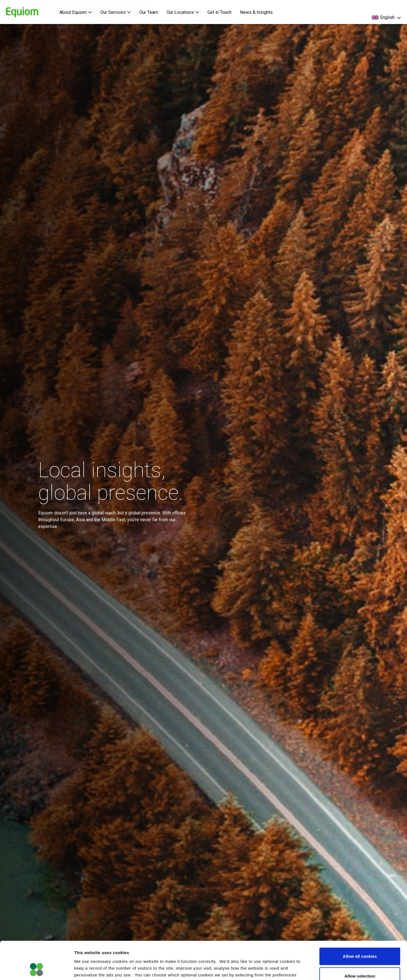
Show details (297, 969)
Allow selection (360, 940)
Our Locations (183, 12)
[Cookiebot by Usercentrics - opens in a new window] (37, 969)
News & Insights (256, 12)
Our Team (149, 12)
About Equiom (76, 12)
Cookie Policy (182, 946)
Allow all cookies (360, 921)
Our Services (116, 12)
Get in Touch (219, 12)
